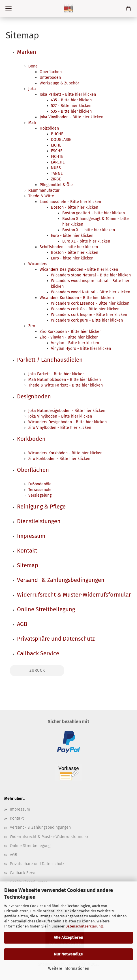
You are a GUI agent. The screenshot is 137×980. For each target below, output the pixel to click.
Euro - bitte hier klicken (72, 236)
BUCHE (57, 134)
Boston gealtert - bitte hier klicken (94, 213)
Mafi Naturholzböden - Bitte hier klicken (65, 380)
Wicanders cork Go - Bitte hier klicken (85, 309)
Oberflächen (51, 72)
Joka (32, 89)
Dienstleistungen (39, 521)
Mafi (32, 123)
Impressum (31, 536)
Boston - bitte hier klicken (75, 207)
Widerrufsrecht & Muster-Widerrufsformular (74, 595)
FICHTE (57, 157)
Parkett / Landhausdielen (50, 360)
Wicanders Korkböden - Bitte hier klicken (77, 298)
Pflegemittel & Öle (56, 185)
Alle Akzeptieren (68, 938)
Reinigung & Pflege (41, 507)
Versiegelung (40, 495)
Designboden (34, 396)
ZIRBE (56, 179)
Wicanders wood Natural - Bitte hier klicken (91, 292)
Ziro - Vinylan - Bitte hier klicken (69, 337)
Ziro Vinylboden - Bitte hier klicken (60, 428)
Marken (27, 52)
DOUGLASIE (61, 140)
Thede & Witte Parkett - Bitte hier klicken (66, 385)
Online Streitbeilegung (46, 609)
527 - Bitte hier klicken (71, 106)
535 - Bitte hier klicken (71, 111)
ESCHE (57, 151)
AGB (22, 624)
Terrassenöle (40, 490)
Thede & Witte (41, 196)
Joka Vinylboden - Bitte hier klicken (71, 117)
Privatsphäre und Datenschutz (56, 639)
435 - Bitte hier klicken (71, 100)
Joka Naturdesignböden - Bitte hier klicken (67, 411)
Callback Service (38, 653)
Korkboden (31, 439)
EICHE (56, 145)
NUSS (56, 168)
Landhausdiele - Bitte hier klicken (70, 202)
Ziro (32, 326)
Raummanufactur (44, 190)
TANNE (57, 173)
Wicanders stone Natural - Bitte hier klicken (91, 275)
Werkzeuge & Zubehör (59, 83)
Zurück (37, 670)
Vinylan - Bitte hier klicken (75, 343)
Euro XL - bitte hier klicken (86, 241)
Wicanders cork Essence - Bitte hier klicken (90, 303)
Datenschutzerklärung (84, 926)
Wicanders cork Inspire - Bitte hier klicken (89, 315)
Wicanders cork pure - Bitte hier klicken (87, 320)
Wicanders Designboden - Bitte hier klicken (79, 269)
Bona (33, 66)
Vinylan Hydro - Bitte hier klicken (81, 349)
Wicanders (38, 264)
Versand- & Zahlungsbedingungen (61, 580)
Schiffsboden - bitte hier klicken (69, 247)
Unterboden (50, 78)
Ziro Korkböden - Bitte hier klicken (71, 332)
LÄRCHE (58, 162)
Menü (8, 8)
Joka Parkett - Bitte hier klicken (68, 94)
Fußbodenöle (40, 484)
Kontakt (27, 551)
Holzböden (49, 128)
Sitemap (28, 565)
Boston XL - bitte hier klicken (89, 230)
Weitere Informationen (69, 969)
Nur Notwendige (68, 954)
